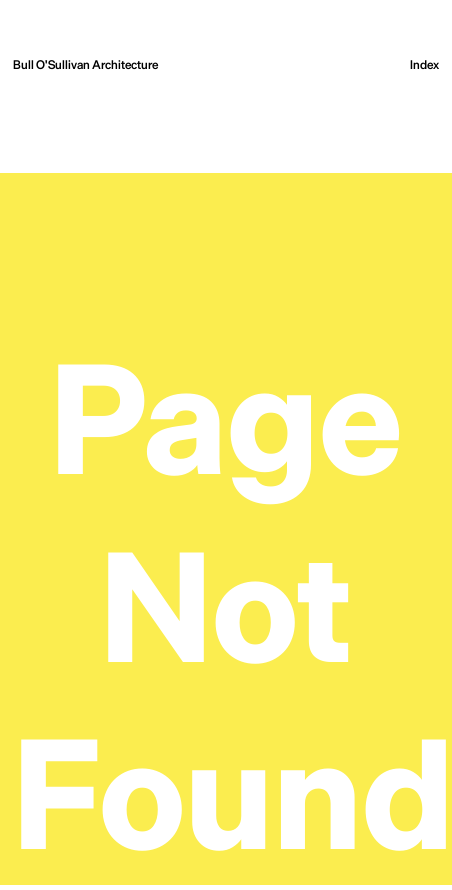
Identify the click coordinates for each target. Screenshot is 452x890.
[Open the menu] (424, 64)
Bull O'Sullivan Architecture (85, 64)
